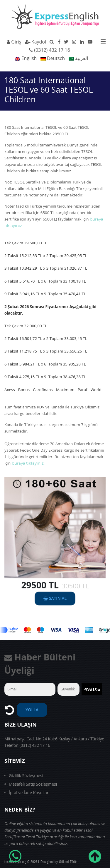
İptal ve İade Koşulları (29, 793)
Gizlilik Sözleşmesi (26, 776)
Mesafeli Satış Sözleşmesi (33, 784)
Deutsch (53, 58)
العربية (78, 58)
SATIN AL (55, 598)
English (26, 58)
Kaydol (35, 42)
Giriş (14, 42)
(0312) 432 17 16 (52, 50)
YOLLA (32, 710)
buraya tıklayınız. (28, 463)
